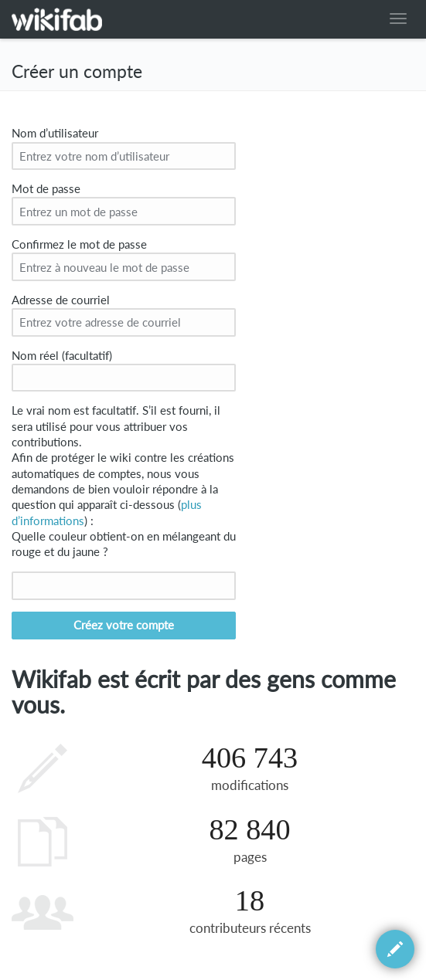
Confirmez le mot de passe (79, 244)
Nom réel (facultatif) (62, 356)
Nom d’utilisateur (55, 133)
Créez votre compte (124, 625)
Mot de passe (46, 189)
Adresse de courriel (61, 300)
